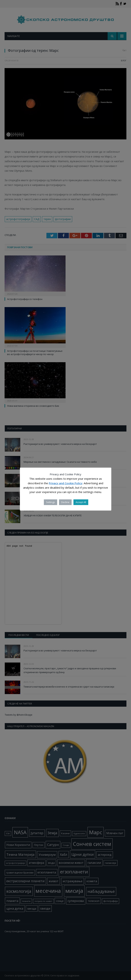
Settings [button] (51, 502)
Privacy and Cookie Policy (66, 483)
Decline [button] (65, 502)
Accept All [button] (81, 502)
